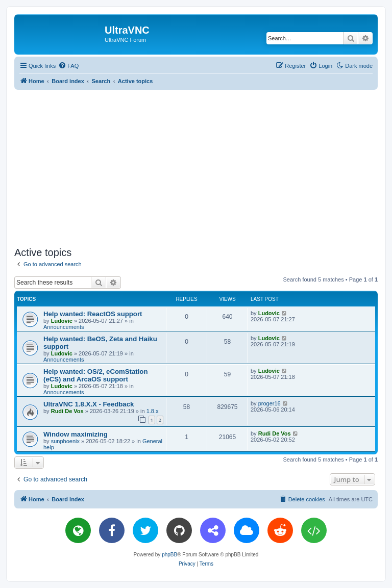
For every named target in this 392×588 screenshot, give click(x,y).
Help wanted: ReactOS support (93, 314)
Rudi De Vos (67, 411)
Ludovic (62, 321)
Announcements (64, 327)
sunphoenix (65, 441)
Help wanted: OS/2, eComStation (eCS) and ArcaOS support (95, 375)
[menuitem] (68, 66)
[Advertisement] (203, 166)
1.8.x (153, 411)
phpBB (169, 555)
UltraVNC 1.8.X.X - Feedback (89, 404)
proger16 (269, 403)
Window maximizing (76, 434)
